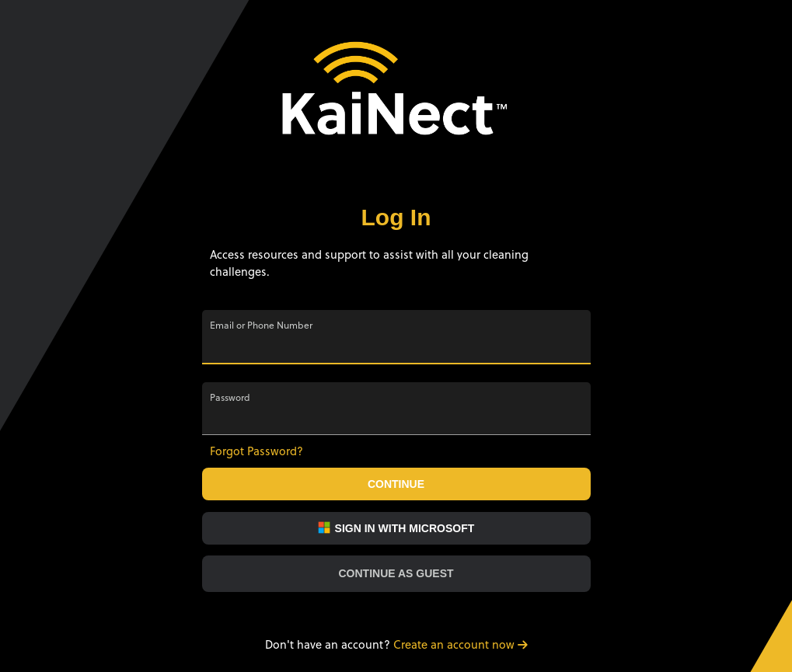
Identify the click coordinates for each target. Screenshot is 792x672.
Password (230, 398)
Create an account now (461, 644)
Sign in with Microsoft (396, 528)
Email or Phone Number (261, 326)
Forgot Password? (256, 451)
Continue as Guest (396, 573)
